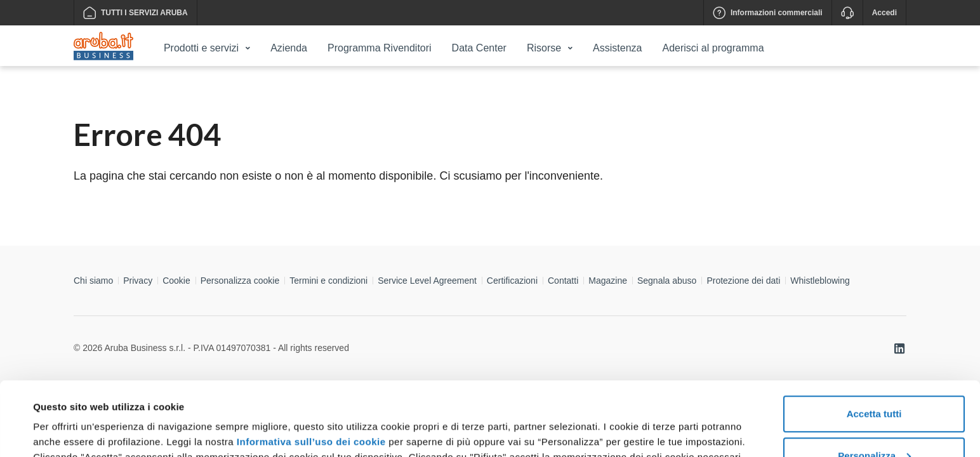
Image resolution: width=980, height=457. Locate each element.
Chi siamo (93, 281)
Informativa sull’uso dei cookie (311, 368)
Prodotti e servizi (201, 48)
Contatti (563, 281)
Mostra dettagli (67, 418)
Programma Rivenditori (380, 48)
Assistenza (617, 48)
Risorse (544, 48)
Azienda (289, 48)
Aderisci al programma (713, 48)
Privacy (138, 281)
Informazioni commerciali (768, 13)
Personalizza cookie (240, 281)
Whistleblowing (820, 281)
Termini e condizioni (328, 281)
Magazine (608, 281)
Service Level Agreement (427, 281)
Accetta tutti (874, 340)
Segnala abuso (667, 281)
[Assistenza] (847, 13)
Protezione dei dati (743, 281)
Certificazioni (512, 281)
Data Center (479, 48)
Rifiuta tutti (874, 423)
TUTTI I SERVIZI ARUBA (136, 13)
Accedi (884, 13)
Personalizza (874, 382)
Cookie (176, 281)
